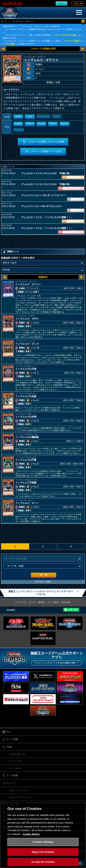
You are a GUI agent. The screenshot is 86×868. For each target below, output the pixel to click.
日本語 (18, 117)
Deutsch (30, 124)
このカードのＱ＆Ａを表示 (65, 35)
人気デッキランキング (19, 790)
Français (41, 124)
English (18, 124)
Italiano (53, 124)
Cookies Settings (43, 842)
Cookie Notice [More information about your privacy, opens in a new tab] (31, 834)
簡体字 (57, 117)
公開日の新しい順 (18, 754)
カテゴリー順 (16, 761)
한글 (30, 117)
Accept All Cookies (43, 862)
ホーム (4, 21)
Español (64, 124)
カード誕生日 (16, 768)
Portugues (19, 130)
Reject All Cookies (43, 852)
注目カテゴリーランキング (21, 797)
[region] (43, 835)
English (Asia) (43, 117)
